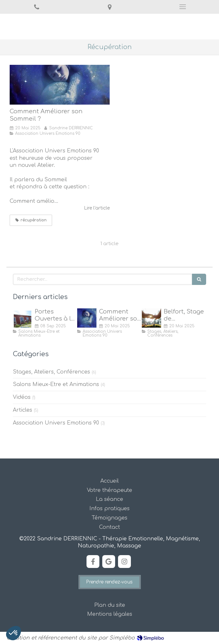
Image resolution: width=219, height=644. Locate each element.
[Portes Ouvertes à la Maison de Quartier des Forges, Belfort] (23, 318)
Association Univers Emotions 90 (56, 423)
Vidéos (22, 397)
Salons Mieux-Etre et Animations (56, 384)
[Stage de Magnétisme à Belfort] (151, 318)
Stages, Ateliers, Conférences (51, 372)
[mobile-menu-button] (182, 7)
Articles (23, 410)
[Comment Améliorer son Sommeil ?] (60, 85)
